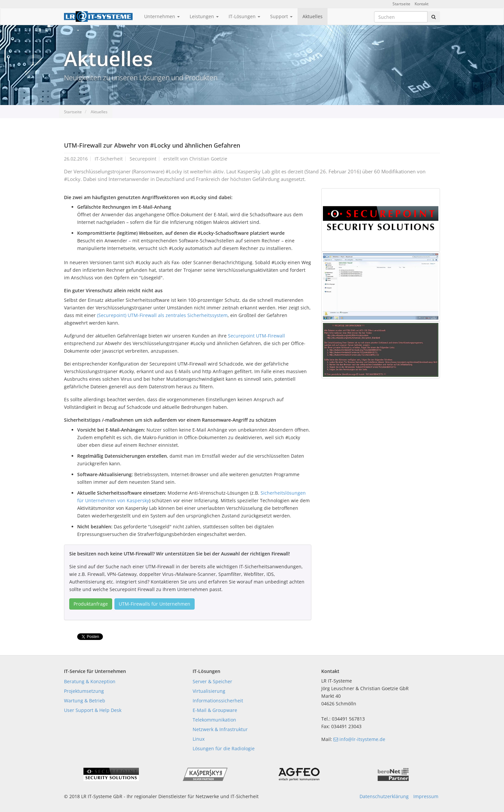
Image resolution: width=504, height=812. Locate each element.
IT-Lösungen (244, 16)
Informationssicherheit (218, 701)
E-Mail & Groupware (215, 710)
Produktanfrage (91, 604)
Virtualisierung (209, 691)
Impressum (426, 796)
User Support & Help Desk (93, 710)
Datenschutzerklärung (384, 796)
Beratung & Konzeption (90, 681)
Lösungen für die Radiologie (224, 748)
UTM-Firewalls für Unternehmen (155, 604)
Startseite (401, 4)
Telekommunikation (214, 720)
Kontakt (422, 4)
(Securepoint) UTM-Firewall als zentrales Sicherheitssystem (162, 315)
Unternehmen (162, 16)
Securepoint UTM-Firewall (256, 336)
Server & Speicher (212, 681)
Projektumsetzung (84, 691)
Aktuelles (313, 16)
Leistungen (204, 16)
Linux (199, 739)
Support (281, 16)
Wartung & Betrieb (85, 701)
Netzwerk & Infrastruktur (220, 729)
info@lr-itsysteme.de (359, 739)
